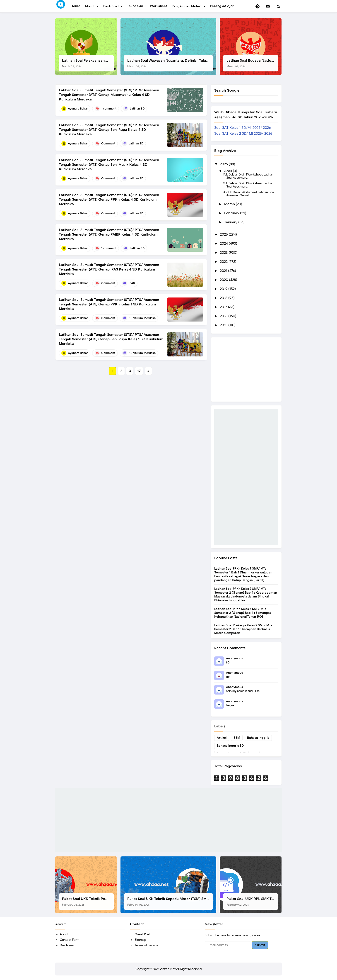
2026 (224, 164)
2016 (224, 316)
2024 (224, 244)
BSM (237, 738)
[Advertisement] (246, 477)
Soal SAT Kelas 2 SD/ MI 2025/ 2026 (243, 134)
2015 (224, 325)
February (232, 213)
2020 (224, 280)
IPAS (132, 283)
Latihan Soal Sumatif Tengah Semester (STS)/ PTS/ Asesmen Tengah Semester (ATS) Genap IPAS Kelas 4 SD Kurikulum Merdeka (109, 269)
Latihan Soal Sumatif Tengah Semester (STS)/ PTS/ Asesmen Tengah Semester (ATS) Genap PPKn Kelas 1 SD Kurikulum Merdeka (109, 304)
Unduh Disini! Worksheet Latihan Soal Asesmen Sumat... (249, 194)
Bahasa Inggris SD (230, 746)
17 (139, 371)
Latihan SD (137, 108)
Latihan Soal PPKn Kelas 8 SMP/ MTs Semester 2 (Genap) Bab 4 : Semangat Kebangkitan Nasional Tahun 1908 (243, 613)
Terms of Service (146, 945)
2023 (224, 253)
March (230, 204)
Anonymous (234, 658)
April (229, 171)
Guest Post (142, 934)
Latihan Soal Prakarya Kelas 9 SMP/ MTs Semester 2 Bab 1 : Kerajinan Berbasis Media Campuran (243, 629)
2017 (224, 307)
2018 (224, 298)
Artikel (222, 738)
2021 (224, 271)
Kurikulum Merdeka (142, 318)
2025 (224, 234)
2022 (224, 262)
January (231, 222)
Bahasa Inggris (258, 738)
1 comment (109, 108)
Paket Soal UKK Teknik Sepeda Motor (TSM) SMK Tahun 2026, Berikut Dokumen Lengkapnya (170, 901)
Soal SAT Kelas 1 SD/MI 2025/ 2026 (243, 128)
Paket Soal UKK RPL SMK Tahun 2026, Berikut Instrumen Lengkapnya (252, 901)
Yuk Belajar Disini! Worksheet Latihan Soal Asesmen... (248, 176)
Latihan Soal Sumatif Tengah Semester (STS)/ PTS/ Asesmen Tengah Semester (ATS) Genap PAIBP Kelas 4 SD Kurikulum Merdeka (109, 234)
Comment (108, 143)
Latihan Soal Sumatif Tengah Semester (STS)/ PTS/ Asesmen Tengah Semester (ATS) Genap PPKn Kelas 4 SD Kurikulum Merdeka (109, 200)
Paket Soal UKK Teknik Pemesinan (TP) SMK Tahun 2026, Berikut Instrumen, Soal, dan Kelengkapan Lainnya (88, 901)
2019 (224, 289)
